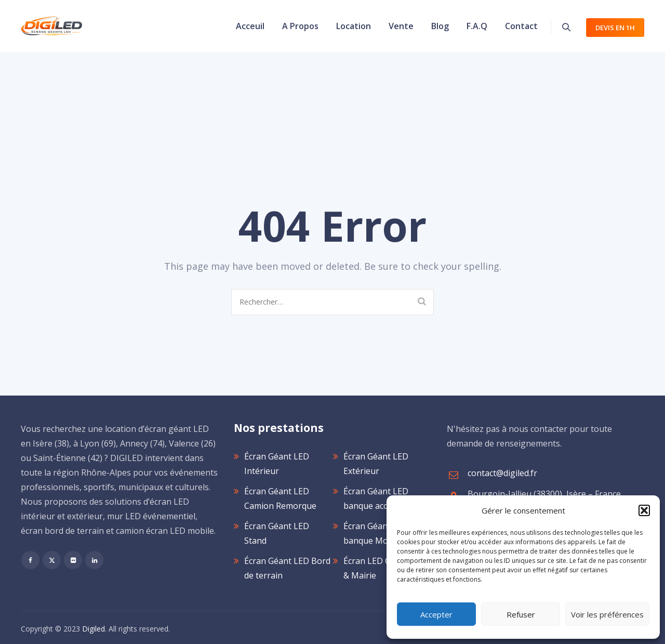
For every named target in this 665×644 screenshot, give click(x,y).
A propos (300, 26)
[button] (644, 510)
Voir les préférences (607, 614)
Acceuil (250, 26)
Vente (401, 26)
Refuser (521, 614)
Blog (440, 26)
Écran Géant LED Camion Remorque (280, 498)
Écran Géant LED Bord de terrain (287, 568)
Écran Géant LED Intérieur (277, 464)
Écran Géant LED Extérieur (376, 464)
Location (354, 26)
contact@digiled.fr (502, 473)
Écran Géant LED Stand (277, 533)
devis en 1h (615, 28)
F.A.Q (477, 26)
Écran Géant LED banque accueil (376, 498)
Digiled (94, 629)
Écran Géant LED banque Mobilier (376, 533)
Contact (521, 26)
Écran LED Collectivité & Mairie (385, 568)
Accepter (436, 614)
